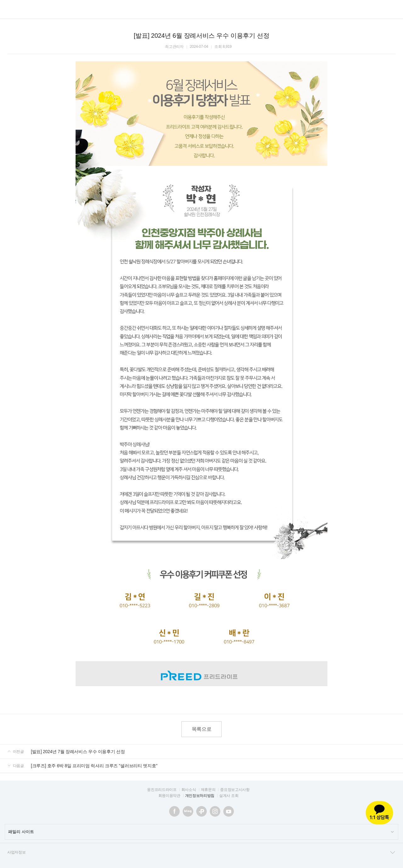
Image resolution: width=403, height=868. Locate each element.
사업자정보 (201, 853)
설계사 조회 (229, 796)
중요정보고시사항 (235, 790)
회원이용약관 (169, 796)
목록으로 (202, 729)
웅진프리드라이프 (162, 790)
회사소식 (189, 790)
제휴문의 (208, 790)
